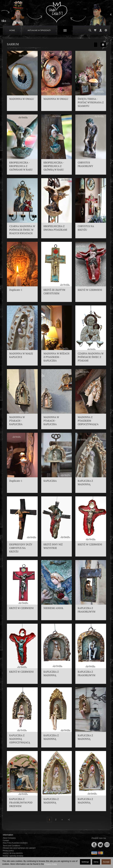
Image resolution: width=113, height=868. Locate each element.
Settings (85, 862)
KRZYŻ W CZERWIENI (90, 290)
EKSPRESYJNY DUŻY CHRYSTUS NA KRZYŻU (21, 548)
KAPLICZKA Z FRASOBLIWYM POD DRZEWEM (21, 803)
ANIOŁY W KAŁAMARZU (13, 853)
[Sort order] (96, 45)
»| (69, 819)
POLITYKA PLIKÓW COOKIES (15, 843)
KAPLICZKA (50, 481)
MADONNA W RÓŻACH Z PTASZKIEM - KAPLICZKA (56, 357)
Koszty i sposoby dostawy (13, 856)
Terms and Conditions (11, 846)
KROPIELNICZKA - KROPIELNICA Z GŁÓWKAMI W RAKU (21, 166)
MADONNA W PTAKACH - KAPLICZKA (17, 421)
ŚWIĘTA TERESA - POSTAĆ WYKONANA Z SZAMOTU (91, 102)
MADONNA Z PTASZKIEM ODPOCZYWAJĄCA (88, 421)
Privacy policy (8, 851)
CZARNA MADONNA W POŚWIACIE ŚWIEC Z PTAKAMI (91, 357)
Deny (96, 862)
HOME (12, 30)
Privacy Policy (51, 864)
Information (8, 835)
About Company (9, 838)
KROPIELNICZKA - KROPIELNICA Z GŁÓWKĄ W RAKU (54, 166)
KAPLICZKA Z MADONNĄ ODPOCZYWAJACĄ (20, 739)
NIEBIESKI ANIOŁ (53, 608)
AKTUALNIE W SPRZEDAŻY (39, 30)
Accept (106, 862)
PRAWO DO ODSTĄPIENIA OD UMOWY (19, 848)
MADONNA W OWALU (22, 99)
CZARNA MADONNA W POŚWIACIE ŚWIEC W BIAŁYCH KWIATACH (22, 230)
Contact (6, 841)
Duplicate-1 (16, 290)
